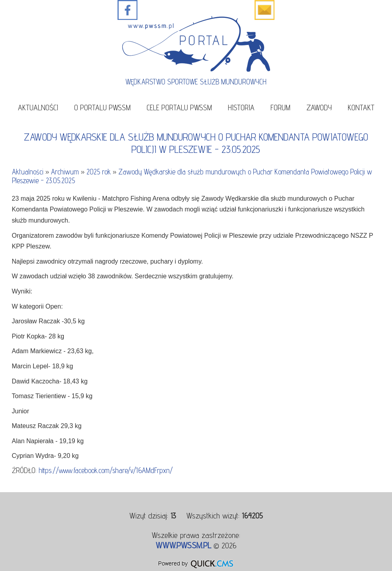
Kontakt (361, 107)
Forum (280, 107)
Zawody (319, 107)
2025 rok (99, 172)
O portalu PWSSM (102, 107)
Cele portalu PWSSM (179, 107)
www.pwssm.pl (183, 545)
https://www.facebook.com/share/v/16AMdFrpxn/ (106, 470)
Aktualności (38, 107)
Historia (241, 107)
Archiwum (65, 172)
